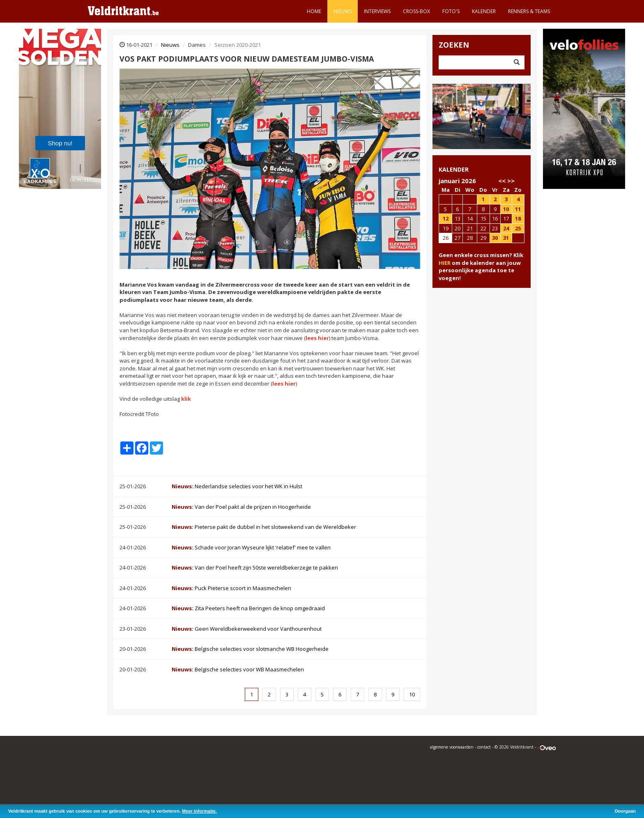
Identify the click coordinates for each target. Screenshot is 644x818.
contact (484, 747)
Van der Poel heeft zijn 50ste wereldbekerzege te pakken (255, 568)
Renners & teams (529, 11)
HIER (445, 263)
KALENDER (454, 169)
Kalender (484, 11)
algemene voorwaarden (452, 747)
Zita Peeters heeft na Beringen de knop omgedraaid (248, 608)
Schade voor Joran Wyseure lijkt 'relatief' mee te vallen (251, 547)
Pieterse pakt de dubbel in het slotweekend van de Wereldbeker (264, 527)
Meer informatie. (199, 811)
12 (446, 218)
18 (518, 218)
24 (506, 228)
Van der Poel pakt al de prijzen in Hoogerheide (241, 507)
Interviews (377, 11)
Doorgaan (625, 811)
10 (412, 694)
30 (495, 238)
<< (502, 181)
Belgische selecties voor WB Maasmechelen (238, 669)
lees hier (317, 338)
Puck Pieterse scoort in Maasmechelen (231, 588)
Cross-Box (416, 11)
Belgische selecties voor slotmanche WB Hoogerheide (250, 649)
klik (186, 399)
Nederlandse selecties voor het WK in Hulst (237, 486)
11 (518, 209)
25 (518, 228)
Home (314, 11)
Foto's (451, 11)
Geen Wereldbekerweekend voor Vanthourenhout (247, 629)
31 (506, 238)
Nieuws (343, 11)
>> (511, 181)
